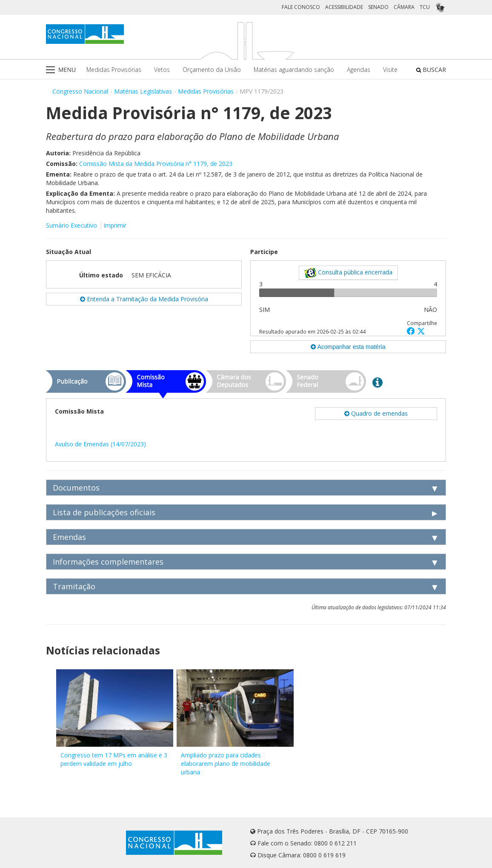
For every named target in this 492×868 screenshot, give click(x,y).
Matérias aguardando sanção (294, 70)
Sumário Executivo (72, 225)
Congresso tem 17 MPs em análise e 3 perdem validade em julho (114, 759)
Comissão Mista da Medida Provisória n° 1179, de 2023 (156, 164)
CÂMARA (404, 7)
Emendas (69, 537)
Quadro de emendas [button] (376, 413)
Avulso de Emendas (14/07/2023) (100, 444)
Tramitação (74, 586)
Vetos (162, 70)
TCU (425, 7)
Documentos (76, 488)
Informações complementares (108, 562)
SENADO (378, 7)
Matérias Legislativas (143, 91)
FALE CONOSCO (301, 7)
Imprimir (115, 225)
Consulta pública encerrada (348, 273)
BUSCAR (431, 70)
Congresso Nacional (80, 91)
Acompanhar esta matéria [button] (348, 347)
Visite (390, 70)
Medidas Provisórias (114, 70)
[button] (412, 331)
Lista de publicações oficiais (104, 512)
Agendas (359, 70)
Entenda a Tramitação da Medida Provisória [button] (144, 299)
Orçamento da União (212, 70)
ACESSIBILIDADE (344, 7)
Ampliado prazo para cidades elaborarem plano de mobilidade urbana (226, 764)
